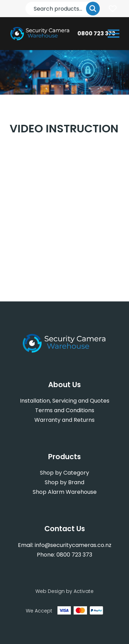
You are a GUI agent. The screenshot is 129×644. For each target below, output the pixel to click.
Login (112, 9)
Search (26, 2)
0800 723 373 (96, 33)
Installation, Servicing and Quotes (65, 401)
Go (93, 9)
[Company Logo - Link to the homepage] (40, 34)
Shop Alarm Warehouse (65, 492)
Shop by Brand (64, 482)
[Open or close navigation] (114, 34)
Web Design (50, 591)
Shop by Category (64, 473)
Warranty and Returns (64, 420)
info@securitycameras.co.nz (73, 545)
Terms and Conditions (65, 410)
